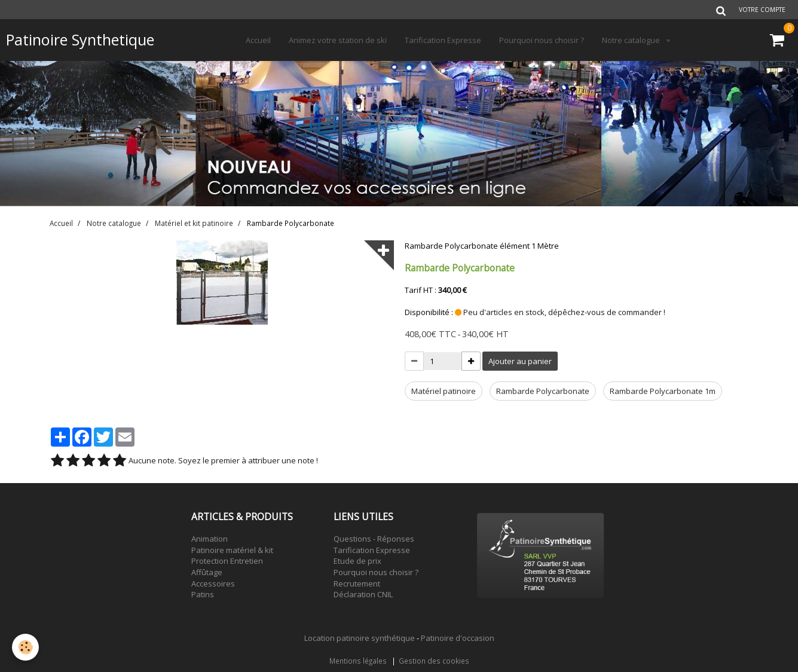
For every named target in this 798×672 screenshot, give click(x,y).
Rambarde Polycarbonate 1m (663, 391)
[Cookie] (25, 647)
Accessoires (213, 584)
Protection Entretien (227, 561)
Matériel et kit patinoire (194, 223)
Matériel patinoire (444, 391)
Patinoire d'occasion (458, 638)
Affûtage (207, 572)
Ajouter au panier (520, 361)
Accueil (258, 40)
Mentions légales (358, 661)
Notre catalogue (632, 40)
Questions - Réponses (374, 539)
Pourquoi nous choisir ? (542, 40)
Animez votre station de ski (338, 40)
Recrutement (357, 584)
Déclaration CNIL (363, 594)
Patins (203, 594)
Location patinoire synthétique (360, 638)
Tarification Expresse (443, 40)
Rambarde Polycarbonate (543, 391)
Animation (210, 539)
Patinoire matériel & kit (232, 550)
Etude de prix (357, 561)
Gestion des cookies (434, 661)
